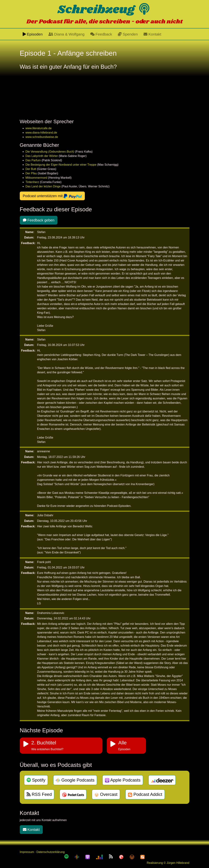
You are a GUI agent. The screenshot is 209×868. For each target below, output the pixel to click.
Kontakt (152, 34)
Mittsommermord (36, 178)
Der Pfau (31, 173)
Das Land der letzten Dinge (43, 186)
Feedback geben (39, 220)
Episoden (33, 34)
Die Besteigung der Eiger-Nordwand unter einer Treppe (61, 165)
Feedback (101, 34)
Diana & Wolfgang (66, 34)
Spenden (128, 34)
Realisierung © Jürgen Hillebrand (168, 863)
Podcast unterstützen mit (52, 196)
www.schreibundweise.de (42, 137)
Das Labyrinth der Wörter (42, 156)
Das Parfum (33, 160)
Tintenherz (32, 182)
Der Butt (31, 169)
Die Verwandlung (50, 152)
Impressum (27, 852)
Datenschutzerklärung (51, 852)
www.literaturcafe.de (39, 128)
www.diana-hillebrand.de (41, 133)
